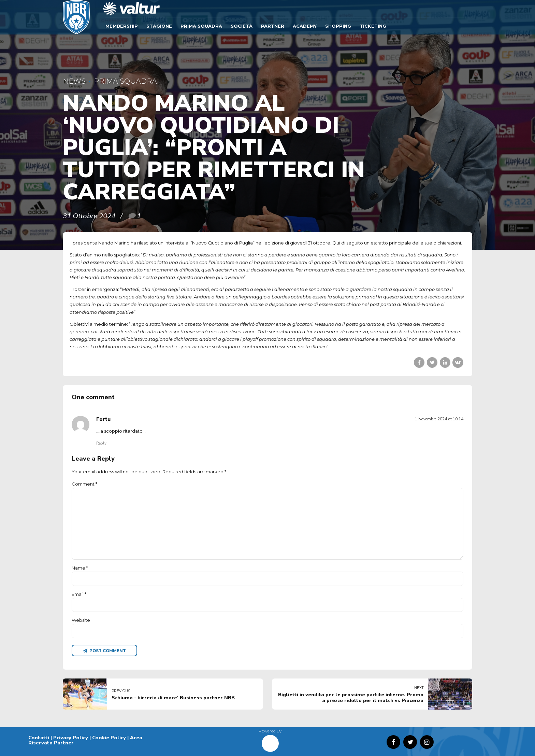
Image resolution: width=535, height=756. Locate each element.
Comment (84, 484)
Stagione (159, 26)
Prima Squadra (201, 26)
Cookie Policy (109, 738)
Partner (273, 26)
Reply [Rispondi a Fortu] (101, 443)
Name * (80, 568)
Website (81, 620)
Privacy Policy (71, 738)
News (74, 81)
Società (242, 26)
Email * (79, 594)
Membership (122, 26)
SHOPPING (338, 26)
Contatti (39, 738)
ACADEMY (305, 26)
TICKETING (373, 26)
